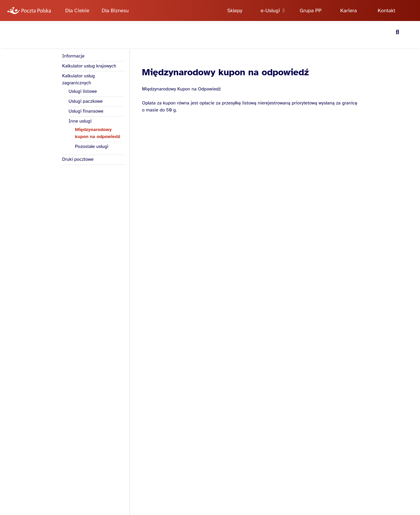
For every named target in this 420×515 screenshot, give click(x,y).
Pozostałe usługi (92, 146)
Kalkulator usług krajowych (89, 66)
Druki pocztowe (78, 159)
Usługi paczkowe (86, 101)
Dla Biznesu (115, 11)
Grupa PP (311, 11)
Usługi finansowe (86, 111)
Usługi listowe (83, 91)
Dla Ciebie (77, 11)
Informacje (73, 56)
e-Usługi (270, 11)
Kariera (349, 11)
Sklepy (235, 11)
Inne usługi (80, 121)
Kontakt (387, 11)
